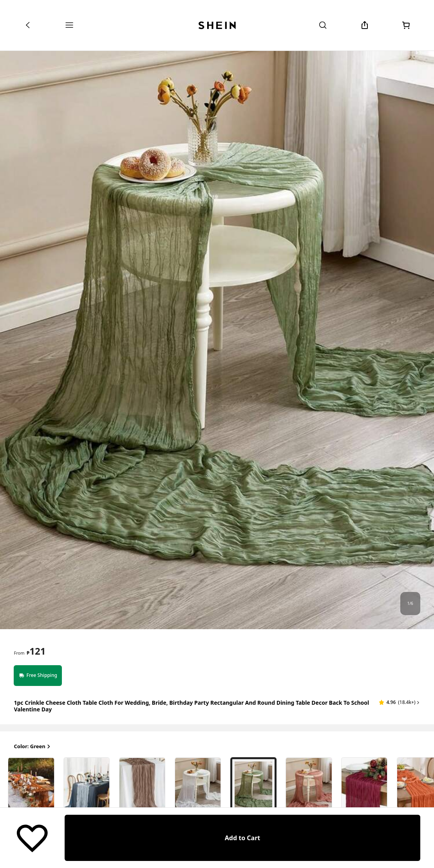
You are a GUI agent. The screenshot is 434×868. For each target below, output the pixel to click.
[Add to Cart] (242, 838)
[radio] (63, 788)
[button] (400, 702)
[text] (36, 651)
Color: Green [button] (33, 747)
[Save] (32, 838)
